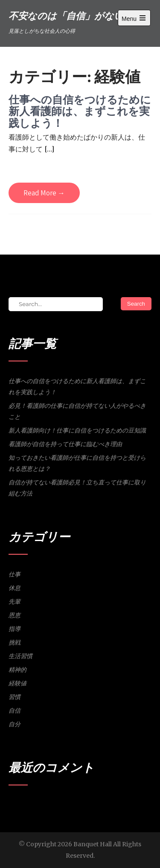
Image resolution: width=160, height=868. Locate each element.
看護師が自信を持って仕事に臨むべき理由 (65, 444)
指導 (15, 629)
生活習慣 (20, 656)
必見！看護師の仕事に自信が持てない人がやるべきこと (77, 411)
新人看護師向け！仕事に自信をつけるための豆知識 (77, 430)
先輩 (15, 602)
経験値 (17, 683)
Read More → (44, 193)
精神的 (17, 670)
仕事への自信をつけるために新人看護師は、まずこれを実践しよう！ (80, 111)
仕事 (15, 574)
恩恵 (15, 615)
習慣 (15, 697)
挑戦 (15, 642)
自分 (15, 724)
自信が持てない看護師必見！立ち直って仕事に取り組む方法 (77, 488)
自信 (15, 710)
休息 (15, 588)
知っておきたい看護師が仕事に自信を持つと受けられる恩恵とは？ (77, 463)
